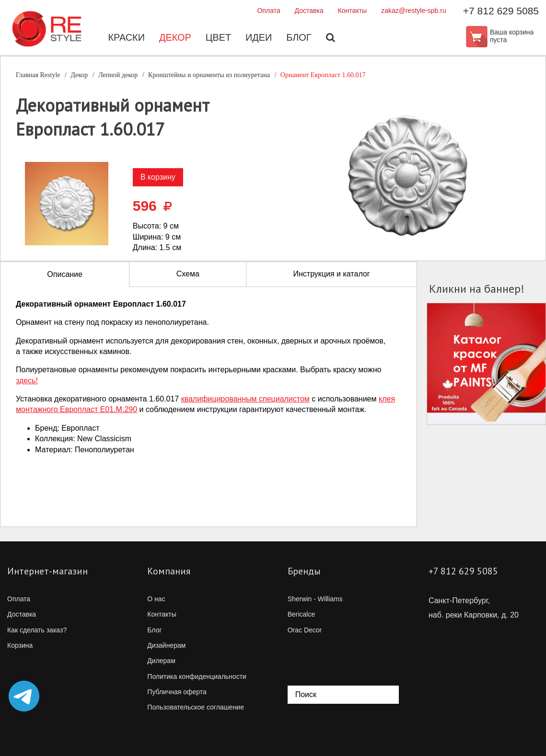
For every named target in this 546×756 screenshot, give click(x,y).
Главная (38, 75)
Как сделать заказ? (37, 630)
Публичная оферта (177, 692)
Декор (175, 38)
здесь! (27, 381)
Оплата (268, 11)
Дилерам (161, 661)
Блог (299, 38)
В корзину (158, 177)
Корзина (20, 645)
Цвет (218, 38)
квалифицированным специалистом (245, 399)
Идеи (259, 38)
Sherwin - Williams (315, 599)
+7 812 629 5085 (501, 11)
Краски (126, 38)
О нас (156, 599)
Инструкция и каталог (331, 274)
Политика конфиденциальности (197, 676)
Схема (188, 274)
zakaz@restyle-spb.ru (414, 11)
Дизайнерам (166, 645)
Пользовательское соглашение (196, 707)
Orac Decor (305, 630)
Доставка (309, 11)
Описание (65, 274)
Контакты (352, 11)
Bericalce (302, 614)
